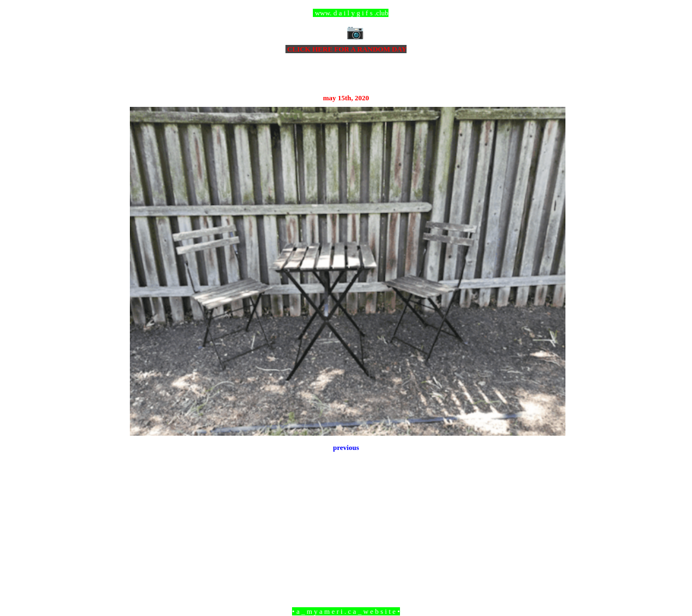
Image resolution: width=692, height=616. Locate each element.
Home (347, 552)
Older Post (550, 552)
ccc (346, 13)
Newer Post (144, 552)
